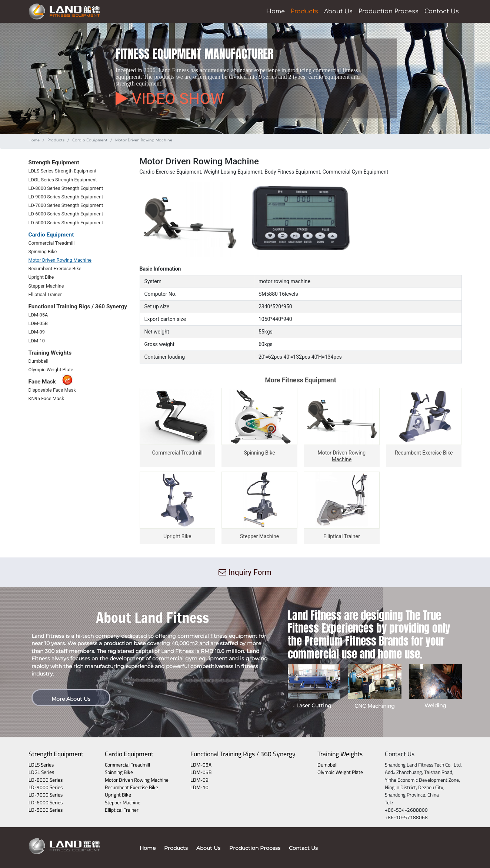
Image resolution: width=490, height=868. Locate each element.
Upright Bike (41, 277)
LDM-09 (37, 332)
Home (276, 11)
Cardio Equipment (90, 140)
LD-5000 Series (46, 810)
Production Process (389, 11)
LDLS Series (41, 765)
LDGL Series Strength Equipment (63, 180)
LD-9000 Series (46, 787)
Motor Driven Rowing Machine (60, 260)
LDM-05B (38, 323)
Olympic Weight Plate (51, 370)
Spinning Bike (43, 252)
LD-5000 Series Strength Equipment (66, 223)
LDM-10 (37, 341)
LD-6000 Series (46, 802)
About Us (338, 11)
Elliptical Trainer (45, 294)
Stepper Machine (46, 286)
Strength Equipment (56, 754)
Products (304, 11)
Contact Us (442, 11)
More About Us (71, 699)
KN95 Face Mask (46, 398)
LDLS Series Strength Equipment (63, 171)
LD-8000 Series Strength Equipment (66, 188)
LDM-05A (38, 315)
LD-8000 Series (46, 780)
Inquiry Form (245, 572)
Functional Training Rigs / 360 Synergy (243, 754)
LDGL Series (41, 772)
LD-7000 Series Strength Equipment (66, 205)
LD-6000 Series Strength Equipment (66, 214)
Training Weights (340, 754)
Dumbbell (39, 361)
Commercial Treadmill (52, 243)
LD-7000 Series (46, 795)
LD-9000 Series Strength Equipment (66, 197)
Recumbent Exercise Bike (55, 269)
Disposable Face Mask (52, 390)
